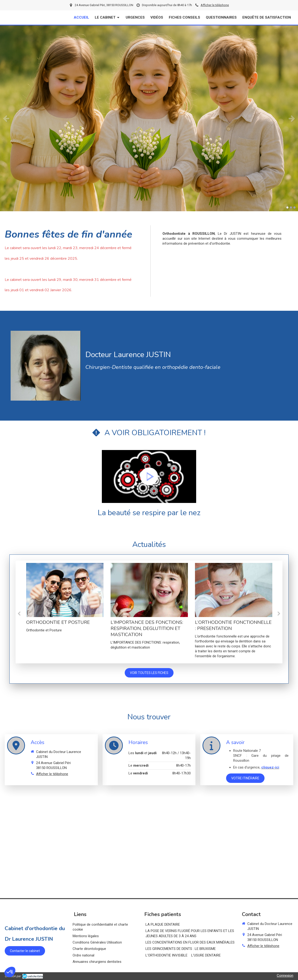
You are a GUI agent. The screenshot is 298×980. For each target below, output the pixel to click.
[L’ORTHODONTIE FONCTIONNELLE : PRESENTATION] (234, 590)
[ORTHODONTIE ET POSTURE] (65, 590)
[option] (149, 118)
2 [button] (291, 207)
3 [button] (294, 207)
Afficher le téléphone (215, 5)
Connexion (285, 976)
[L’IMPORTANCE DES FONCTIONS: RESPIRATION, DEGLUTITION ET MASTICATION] (149, 590)
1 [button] (287, 207)
